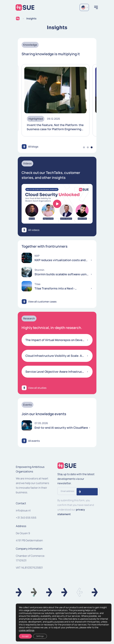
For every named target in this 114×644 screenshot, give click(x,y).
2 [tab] (88, 147)
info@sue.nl (23, 510)
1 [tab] (84, 147)
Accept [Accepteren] (25, 636)
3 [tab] (92, 147)
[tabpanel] (55, 100)
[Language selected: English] (84, 7)
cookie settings (27, 630)
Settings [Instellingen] (40, 636)
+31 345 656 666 (26, 518)
